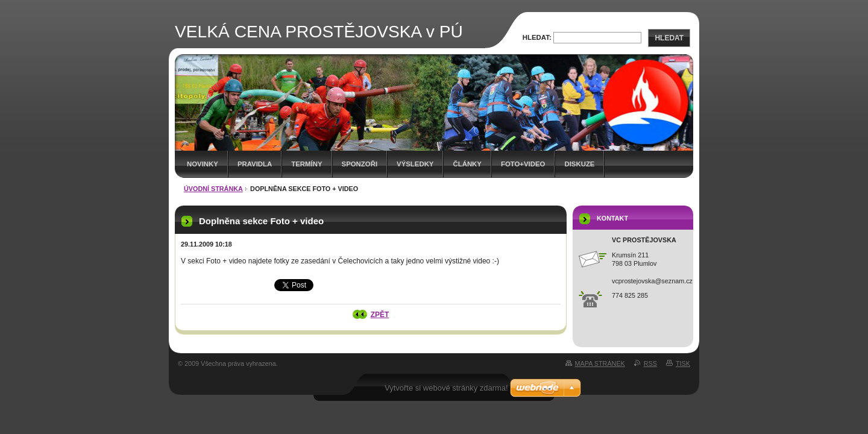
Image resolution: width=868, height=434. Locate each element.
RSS (650, 363)
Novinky (203, 164)
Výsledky (415, 164)
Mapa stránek (600, 363)
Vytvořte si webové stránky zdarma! (446, 388)
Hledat (669, 38)
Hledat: (537, 37)
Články (467, 164)
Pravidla (255, 164)
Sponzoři (360, 164)
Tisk (683, 363)
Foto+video (523, 164)
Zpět (380, 315)
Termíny (307, 164)
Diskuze (579, 164)
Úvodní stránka (213, 189)
